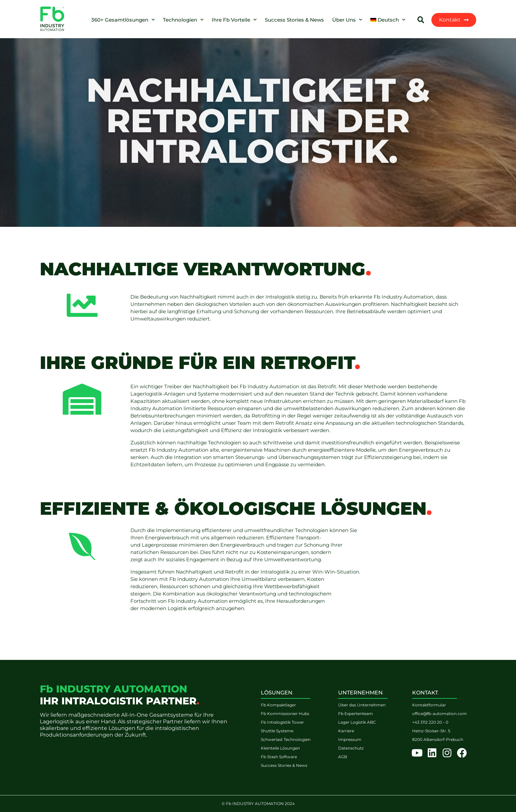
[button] (421, 20)
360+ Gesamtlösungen (123, 20)
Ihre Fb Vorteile (234, 20)
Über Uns (347, 20)
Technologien (183, 20)
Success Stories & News (294, 20)
